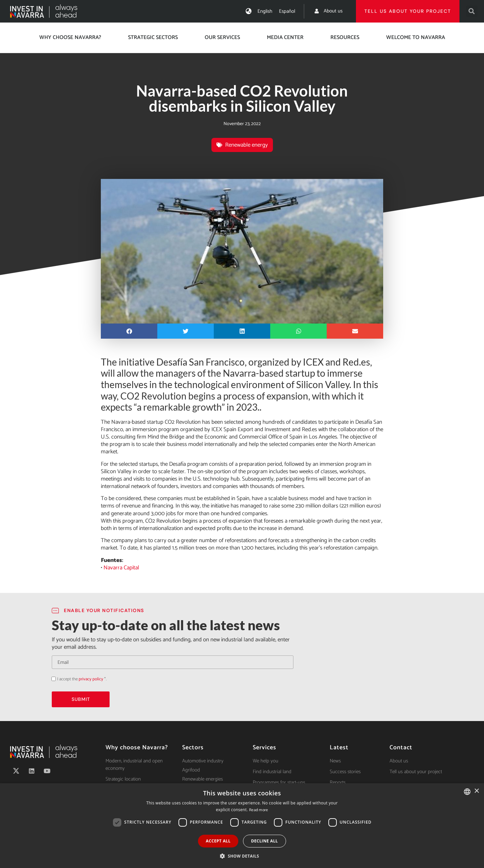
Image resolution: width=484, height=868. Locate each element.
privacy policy (91, 679)
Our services (222, 37)
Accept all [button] (218, 841)
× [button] (476, 791)
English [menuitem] (265, 11)
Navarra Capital (121, 568)
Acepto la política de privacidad (52, 679)
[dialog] (242, 826)
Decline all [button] (265, 841)
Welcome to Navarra (416, 37)
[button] (472, 11)
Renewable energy (247, 145)
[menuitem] (265, 11)
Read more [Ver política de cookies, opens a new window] (259, 810)
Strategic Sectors (153, 37)
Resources (345, 37)
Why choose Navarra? (70, 37)
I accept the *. (82, 679)
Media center (285, 37)
